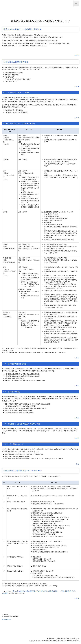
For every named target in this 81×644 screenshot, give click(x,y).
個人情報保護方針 (6, 620)
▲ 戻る (77, 55)
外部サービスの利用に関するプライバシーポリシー (63, 639)
